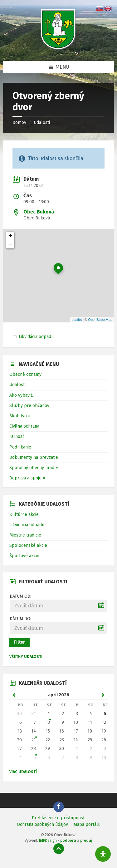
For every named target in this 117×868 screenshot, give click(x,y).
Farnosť (17, 436)
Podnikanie (20, 447)
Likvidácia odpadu (36, 337)
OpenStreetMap (100, 320)
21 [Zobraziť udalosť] (34, 740)
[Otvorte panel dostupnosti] (103, 854)
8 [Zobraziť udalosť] (49, 722)
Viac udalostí (23, 772)
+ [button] (10, 236)
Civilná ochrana (24, 426)
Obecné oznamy (25, 374)
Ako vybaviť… (22, 395)
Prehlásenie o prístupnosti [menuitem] (59, 818)
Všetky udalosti (26, 657)
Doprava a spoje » (27, 478)
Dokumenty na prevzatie (34, 457)
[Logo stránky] (59, 49)
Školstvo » (20, 416)
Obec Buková (39, 212)
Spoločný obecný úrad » (34, 468)
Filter (19, 642)
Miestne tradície (25, 535)
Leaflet (77, 320)
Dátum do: (20, 619)
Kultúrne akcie (24, 515)
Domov (19, 123)
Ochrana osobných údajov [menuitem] (42, 824)
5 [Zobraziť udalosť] (35, 758)
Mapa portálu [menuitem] (87, 824)
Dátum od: (20, 596)
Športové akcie (24, 556)
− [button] (10, 244)
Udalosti (42, 123)
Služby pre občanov (29, 406)
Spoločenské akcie (28, 545)
